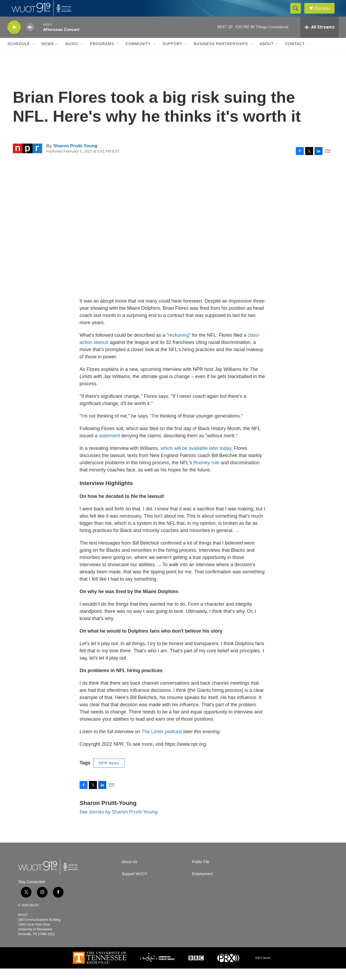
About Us (129, 873)
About (267, 55)
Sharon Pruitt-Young (75, 157)
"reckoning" (179, 347)
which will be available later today (196, 460)
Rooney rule (207, 474)
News (48, 55)
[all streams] (319, 39)
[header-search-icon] (298, 14)
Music (72, 55)
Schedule (19, 55)
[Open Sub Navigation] (34, 55)
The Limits (162, 743)
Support (172, 55)
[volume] (30, 39)
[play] (14, 39)
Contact (295, 55)
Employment (202, 885)
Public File (201, 873)
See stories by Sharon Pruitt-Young (119, 823)
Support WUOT (135, 885)
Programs (102, 55)
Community (138, 55)
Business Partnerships (221, 55)
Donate (325, 14)
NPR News (109, 775)
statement (109, 447)
